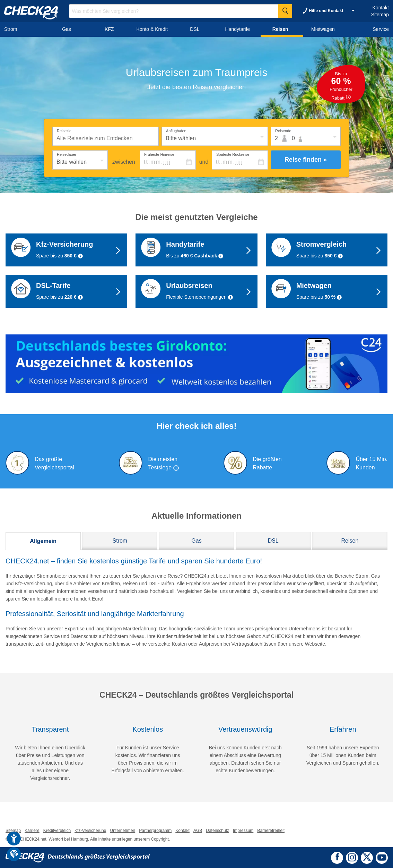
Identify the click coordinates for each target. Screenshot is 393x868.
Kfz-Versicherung (90, 831)
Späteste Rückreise (233, 154)
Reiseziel (65, 130)
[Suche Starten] (285, 11)
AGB (198, 831)
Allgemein (43, 541)
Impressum (243, 831)
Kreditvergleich (57, 831)
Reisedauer (67, 154)
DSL (273, 541)
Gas (196, 541)
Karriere (32, 831)
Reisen (350, 541)
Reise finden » (306, 160)
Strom (120, 541)
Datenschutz (217, 831)
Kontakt (381, 8)
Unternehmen (123, 831)
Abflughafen (176, 130)
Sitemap (380, 15)
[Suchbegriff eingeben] (181, 11)
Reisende (283, 130)
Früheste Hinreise (159, 154)
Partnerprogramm (155, 831)
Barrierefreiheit (271, 831)
